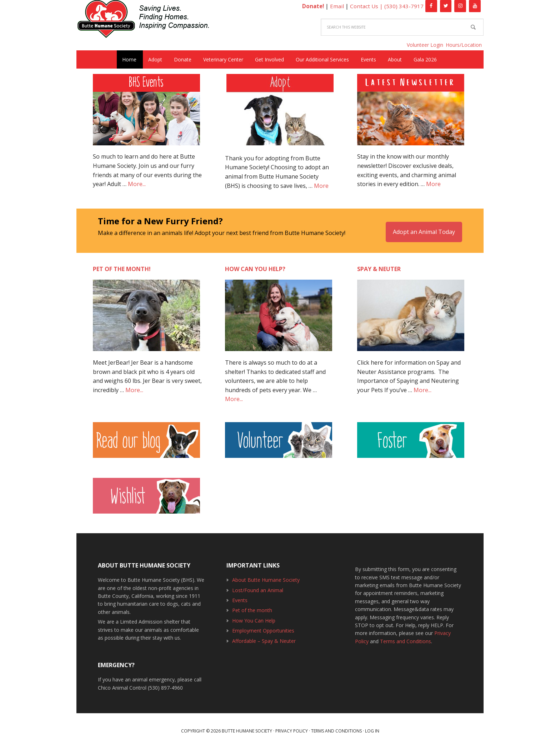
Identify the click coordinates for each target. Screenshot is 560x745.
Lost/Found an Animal (258, 586)
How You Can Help (254, 617)
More (321, 186)
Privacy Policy (292, 727)
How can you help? (255, 265)
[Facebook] (431, 6)
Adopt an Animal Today (424, 228)
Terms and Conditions (406, 637)
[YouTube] (475, 6)
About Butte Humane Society (266, 576)
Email (336, 6)
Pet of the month (252, 607)
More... (137, 184)
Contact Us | (367, 6)
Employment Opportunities (263, 627)
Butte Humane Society (148, 20)
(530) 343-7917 (404, 6)
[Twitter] (446, 6)
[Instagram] (460, 6)
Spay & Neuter (379, 265)
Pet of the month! (122, 265)
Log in (372, 727)
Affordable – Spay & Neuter (264, 637)
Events (240, 596)
